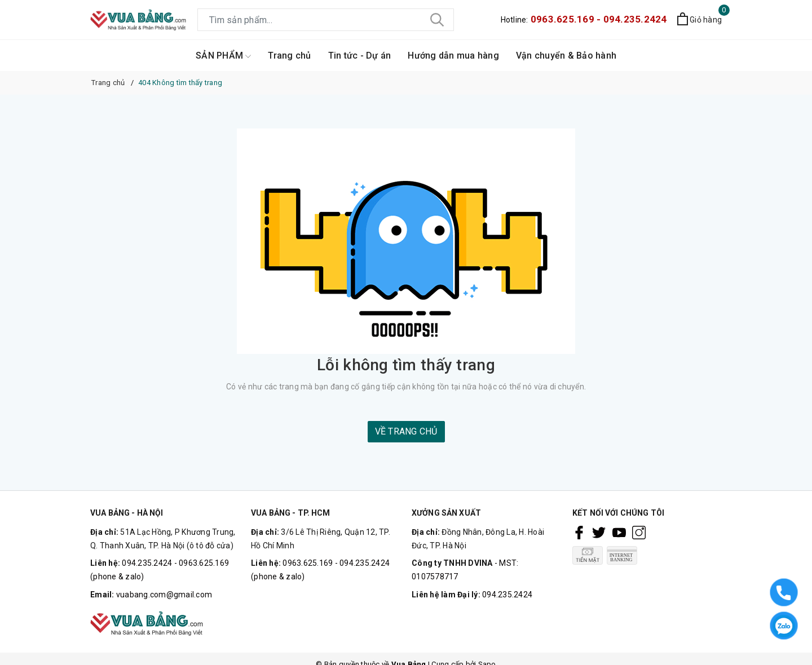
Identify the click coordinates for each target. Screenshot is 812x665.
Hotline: (584, 20)
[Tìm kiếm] (437, 20)
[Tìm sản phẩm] (326, 20)
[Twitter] (599, 533)
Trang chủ (289, 56)
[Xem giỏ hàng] (700, 20)
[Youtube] (619, 533)
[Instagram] (639, 533)
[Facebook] (579, 533)
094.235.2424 (507, 595)
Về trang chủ (406, 431)
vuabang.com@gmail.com (164, 595)
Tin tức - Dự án (360, 56)
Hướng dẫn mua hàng (453, 56)
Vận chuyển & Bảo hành (566, 56)
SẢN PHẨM (223, 56)
